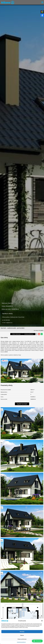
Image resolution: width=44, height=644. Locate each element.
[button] (42, 621)
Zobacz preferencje (22, 639)
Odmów (22, 635)
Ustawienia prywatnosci (21, 642)
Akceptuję (22, 632)
